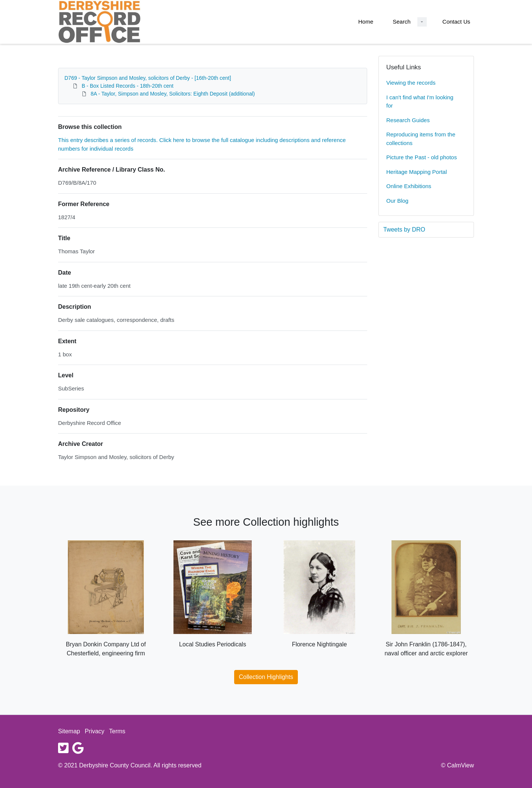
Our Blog (397, 201)
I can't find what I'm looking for (420, 102)
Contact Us (456, 22)
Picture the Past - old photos (421, 157)
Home (366, 22)
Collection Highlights (266, 677)
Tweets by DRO (404, 230)
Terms (117, 731)
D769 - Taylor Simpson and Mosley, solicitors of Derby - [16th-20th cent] (148, 78)
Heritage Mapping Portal (417, 172)
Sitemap (69, 731)
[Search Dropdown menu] (422, 22)
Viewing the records (411, 83)
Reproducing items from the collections (421, 139)
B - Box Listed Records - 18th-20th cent (128, 86)
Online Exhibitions (409, 186)
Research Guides (408, 120)
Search (402, 22)
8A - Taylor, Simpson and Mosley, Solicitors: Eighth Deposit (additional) (173, 94)
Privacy (94, 731)
